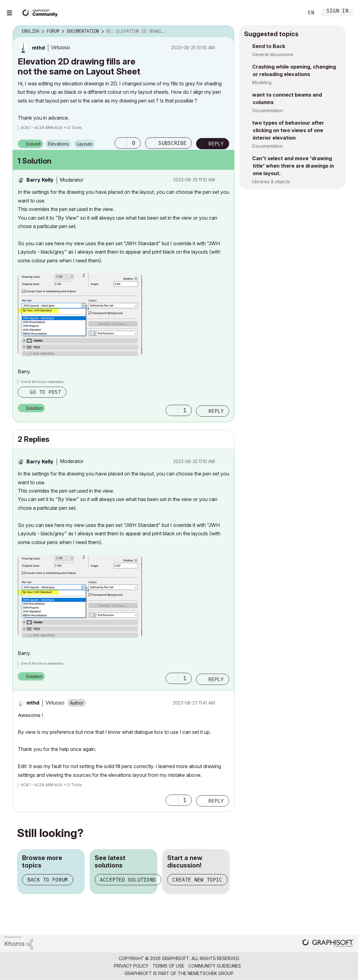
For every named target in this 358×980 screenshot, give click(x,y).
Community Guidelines (215, 966)
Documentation (268, 110)
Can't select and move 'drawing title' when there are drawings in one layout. (293, 166)
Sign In (337, 11)
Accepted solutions (128, 880)
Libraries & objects (271, 182)
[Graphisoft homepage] (328, 944)
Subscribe (172, 143)
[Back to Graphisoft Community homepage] (41, 12)
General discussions (273, 54)
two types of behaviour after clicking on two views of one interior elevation (288, 130)
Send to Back (269, 46)
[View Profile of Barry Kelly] (40, 180)
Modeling (262, 82)
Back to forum (48, 880)
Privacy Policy (131, 966)
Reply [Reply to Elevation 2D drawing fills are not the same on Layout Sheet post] (216, 144)
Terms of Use (168, 966)
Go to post (45, 392)
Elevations (58, 144)
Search (292, 13)
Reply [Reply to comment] (216, 411)
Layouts (85, 144)
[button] (121, 143)
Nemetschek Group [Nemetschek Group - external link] (211, 973)
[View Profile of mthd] (38, 48)
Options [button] (226, 31)
